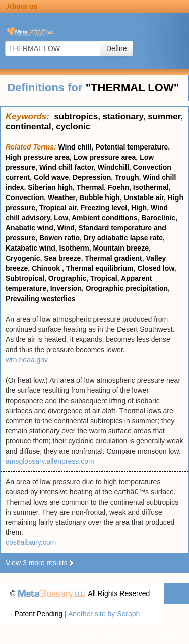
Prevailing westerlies (41, 299)
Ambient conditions (105, 218)
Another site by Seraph (104, 614)
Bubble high (100, 197)
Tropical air (58, 208)
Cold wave (51, 177)
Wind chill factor (67, 167)
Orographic (67, 278)
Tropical (104, 278)
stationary (123, 116)
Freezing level (104, 208)
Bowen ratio (59, 238)
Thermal (90, 187)
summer (164, 116)
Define (116, 48)
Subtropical (25, 278)
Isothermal (151, 187)
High (139, 208)
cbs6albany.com (31, 542)
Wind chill (75, 147)
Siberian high (50, 187)
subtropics (76, 116)
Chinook (47, 268)
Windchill (113, 167)
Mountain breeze (120, 248)
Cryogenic (23, 258)
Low (61, 218)
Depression (92, 177)
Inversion (66, 288)
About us (22, 6)
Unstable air (144, 197)
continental (28, 127)
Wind (66, 228)
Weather (61, 197)
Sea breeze (62, 258)
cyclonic (73, 127)
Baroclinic (158, 218)
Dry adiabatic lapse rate (123, 238)
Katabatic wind (30, 248)
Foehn (118, 187)
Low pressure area (105, 157)
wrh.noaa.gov (27, 360)
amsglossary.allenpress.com (50, 461)
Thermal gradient (113, 258)
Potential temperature (132, 147)
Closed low (155, 268)
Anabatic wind (29, 228)
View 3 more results (40, 563)
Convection (25, 197)
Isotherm (74, 248)
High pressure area (38, 157)
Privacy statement (105, 634)
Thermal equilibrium (100, 268)
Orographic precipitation (127, 288)
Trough (127, 177)
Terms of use (159, 634)
